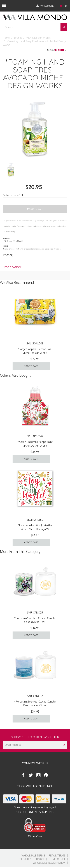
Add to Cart (35, 209)
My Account (45, 6)
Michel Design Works (38, 38)
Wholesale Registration (49, 863)
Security (25, 859)
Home (6, 38)
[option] (35, 129)
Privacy (40, 859)
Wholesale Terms (33, 855)
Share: (57, 50)
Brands (18, 38)
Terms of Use (57, 859)
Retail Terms (57, 855)
